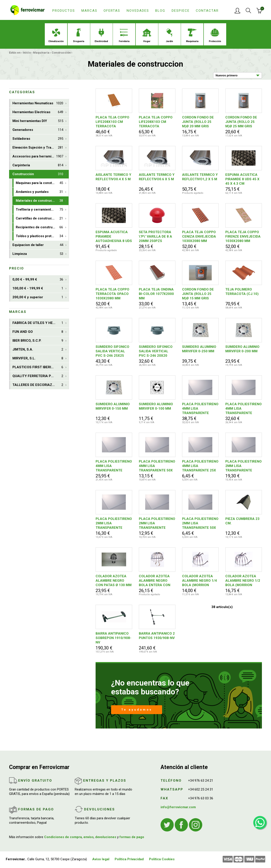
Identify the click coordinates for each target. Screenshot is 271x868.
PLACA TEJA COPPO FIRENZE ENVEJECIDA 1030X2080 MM (243, 236)
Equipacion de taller (38, 245)
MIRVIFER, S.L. (38, 358)
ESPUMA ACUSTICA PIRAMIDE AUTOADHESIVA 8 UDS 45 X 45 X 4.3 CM (114, 237)
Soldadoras (38, 139)
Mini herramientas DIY (38, 121)
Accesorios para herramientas (38, 156)
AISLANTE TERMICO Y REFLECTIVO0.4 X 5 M (113, 177)
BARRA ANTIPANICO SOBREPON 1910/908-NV (113, 638)
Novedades (138, 11)
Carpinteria (38, 165)
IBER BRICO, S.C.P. (38, 341)
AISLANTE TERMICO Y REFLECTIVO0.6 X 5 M (157, 177)
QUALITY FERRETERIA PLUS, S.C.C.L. (41, 376)
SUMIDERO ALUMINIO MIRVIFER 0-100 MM (156, 406)
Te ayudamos (137, 710)
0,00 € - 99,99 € (38, 280)
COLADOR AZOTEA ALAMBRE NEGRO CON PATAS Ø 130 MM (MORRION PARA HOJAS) (114, 581)
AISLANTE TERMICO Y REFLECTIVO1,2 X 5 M (200, 177)
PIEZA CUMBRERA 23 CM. (242, 521)
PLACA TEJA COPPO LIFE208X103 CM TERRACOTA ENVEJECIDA (156, 122)
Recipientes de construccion (39, 227)
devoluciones (106, 837)
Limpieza (38, 254)
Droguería (79, 36)
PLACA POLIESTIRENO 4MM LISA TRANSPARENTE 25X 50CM (200, 466)
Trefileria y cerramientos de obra (42, 210)
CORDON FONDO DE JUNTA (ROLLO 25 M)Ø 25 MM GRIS (241, 122)
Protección (215, 36)
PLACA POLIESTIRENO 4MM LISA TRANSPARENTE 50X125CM (244, 409)
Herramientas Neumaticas (38, 103)
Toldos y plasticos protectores (40, 236)
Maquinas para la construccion (40, 183)
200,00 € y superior (38, 297)
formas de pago (132, 837)
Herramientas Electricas (38, 112)
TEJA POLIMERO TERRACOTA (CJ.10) (242, 292)
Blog (160, 11)
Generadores (38, 130)
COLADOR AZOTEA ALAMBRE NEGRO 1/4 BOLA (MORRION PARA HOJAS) (199, 581)
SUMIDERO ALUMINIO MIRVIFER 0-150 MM (113, 406)
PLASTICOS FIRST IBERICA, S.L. (38, 367)
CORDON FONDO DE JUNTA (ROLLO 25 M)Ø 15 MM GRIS (198, 294)
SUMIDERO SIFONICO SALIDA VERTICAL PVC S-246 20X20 (156, 351)
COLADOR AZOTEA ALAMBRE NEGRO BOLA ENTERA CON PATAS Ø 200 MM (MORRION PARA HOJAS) (155, 581)
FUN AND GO (38, 332)
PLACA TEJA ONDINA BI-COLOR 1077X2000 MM (156, 294)
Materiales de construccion (39, 201)
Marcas (89, 11)
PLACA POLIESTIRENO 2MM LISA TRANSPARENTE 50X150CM (244, 466)
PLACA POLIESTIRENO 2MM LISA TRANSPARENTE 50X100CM (157, 523)
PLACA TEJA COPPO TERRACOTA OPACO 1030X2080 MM (112, 294)
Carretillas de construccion (39, 218)
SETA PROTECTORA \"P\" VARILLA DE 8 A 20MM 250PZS (155, 236)
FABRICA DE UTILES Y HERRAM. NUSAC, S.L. (41, 323)
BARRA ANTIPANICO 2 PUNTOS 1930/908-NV (157, 636)
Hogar (147, 36)
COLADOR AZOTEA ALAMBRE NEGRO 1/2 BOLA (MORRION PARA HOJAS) (243, 581)
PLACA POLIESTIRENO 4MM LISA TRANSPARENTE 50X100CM (114, 466)
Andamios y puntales (39, 192)
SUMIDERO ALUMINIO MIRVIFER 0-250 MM (199, 349)
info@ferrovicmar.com (178, 807)
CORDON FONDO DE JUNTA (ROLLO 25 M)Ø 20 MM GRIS (198, 122)
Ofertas (112, 11)
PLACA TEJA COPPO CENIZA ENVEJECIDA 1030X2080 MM (199, 236)
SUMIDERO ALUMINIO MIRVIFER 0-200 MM (242, 349)
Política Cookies (162, 859)
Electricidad (101, 36)
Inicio (27, 53)
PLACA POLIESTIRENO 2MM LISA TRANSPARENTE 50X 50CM (200, 523)
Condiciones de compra (63, 837)
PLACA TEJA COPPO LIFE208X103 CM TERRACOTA (112, 122)
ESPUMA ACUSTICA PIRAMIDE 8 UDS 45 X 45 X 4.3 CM (242, 179)
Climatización (56, 36)
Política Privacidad (129, 859)
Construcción (61, 53)
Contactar (207, 11)
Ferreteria (124, 36)
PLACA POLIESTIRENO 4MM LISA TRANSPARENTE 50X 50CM (157, 466)
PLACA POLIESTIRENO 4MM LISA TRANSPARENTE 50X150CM (200, 409)
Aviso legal (101, 859)
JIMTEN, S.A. (38, 350)
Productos (64, 11)
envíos (88, 837)
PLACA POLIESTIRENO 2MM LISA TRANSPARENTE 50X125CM (114, 523)
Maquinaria (192, 36)
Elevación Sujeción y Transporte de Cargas (41, 148)
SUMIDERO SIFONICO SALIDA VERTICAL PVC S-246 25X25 (112, 351)
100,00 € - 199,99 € (38, 288)
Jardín (169, 36)
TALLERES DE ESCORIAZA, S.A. (38, 385)
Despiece (181, 11)
